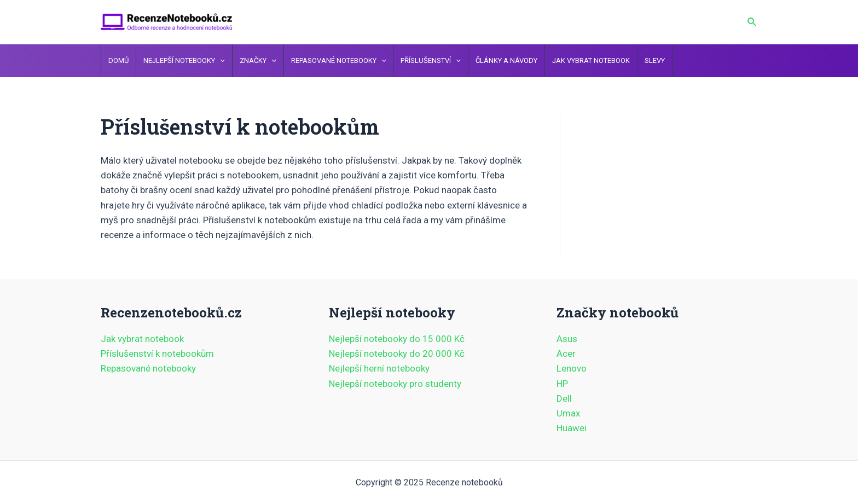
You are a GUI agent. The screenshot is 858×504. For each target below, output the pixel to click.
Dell (564, 398)
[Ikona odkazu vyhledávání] (752, 22)
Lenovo (572, 368)
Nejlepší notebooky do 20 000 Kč (397, 354)
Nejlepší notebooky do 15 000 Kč (397, 339)
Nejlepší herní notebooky (379, 368)
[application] (220, 61)
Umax (568, 413)
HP (562, 384)
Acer (566, 354)
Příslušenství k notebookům (157, 354)
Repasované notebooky (148, 368)
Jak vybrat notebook (142, 339)
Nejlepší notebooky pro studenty (395, 384)
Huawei (572, 428)
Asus (567, 339)
